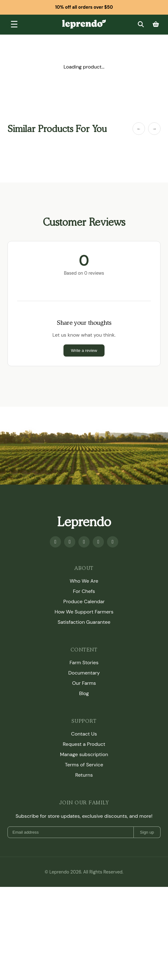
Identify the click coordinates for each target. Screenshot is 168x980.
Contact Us (84, 734)
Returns (84, 775)
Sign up (147, 832)
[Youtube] (70, 542)
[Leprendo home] (84, 24)
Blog (84, 693)
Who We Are (84, 581)
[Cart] (156, 24)
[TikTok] (113, 542)
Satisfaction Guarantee (84, 622)
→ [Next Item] (154, 129)
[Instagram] (84, 542)
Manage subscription (84, 754)
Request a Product (84, 744)
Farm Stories (84, 663)
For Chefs (84, 591)
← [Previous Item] (139, 129)
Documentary (84, 673)
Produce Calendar (84, 601)
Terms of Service (84, 765)
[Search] (141, 24)
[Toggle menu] (14, 25)
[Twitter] (98, 542)
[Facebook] (55, 542)
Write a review (84, 350)
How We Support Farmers (84, 612)
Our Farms (84, 683)
